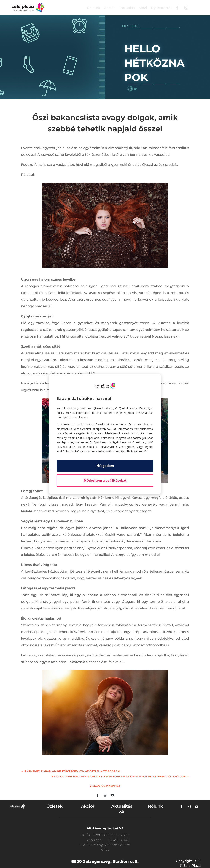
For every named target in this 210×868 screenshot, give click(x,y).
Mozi (143, 8)
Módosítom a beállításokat (105, 480)
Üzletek (93, 8)
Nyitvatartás (162, 8)
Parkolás (127, 8)
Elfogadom (105, 466)
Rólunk (155, 806)
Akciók (110, 8)
